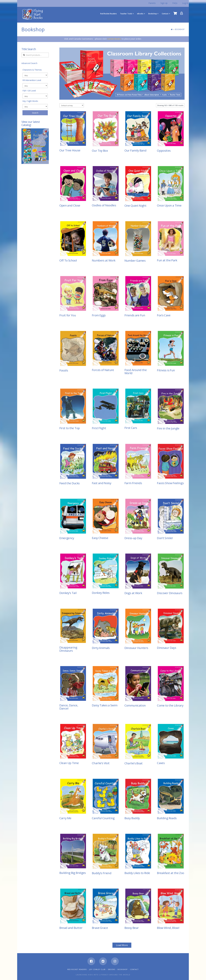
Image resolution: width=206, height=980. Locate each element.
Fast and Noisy (101, 483)
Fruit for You (68, 315)
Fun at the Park (167, 260)
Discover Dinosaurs (170, 593)
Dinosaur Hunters (136, 648)
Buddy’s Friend (102, 873)
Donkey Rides (101, 593)
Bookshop (180, 29)
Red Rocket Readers (77, 969)
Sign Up (164, 3)
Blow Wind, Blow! (168, 928)
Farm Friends (133, 483)
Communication (135, 705)
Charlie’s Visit (101, 763)
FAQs (175, 3)
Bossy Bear (132, 928)
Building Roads (167, 818)
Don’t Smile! (165, 538)
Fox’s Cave (164, 315)
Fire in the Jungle (168, 428)
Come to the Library (170, 705)
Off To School (68, 260)
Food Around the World (136, 371)
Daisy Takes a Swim (105, 705)
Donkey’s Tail (68, 593)
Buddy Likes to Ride (137, 873)
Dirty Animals (101, 648)
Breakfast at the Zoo (170, 873)
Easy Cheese (100, 538)
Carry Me (65, 818)
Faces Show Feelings (170, 483)
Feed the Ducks (70, 483)
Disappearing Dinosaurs (68, 649)
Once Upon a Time (169, 205)
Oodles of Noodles (104, 205)
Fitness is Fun (166, 370)
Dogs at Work (133, 593)
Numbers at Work (104, 260)
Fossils (64, 370)
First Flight (99, 428)
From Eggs (99, 315)
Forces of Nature (103, 370)
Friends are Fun (135, 315)
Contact (134, 969)
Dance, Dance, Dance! (69, 707)
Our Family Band (135, 150)
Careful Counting (103, 818)
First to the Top (70, 428)
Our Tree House (70, 150)
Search (35, 113)
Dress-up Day (133, 538)
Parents (152, 3)
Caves (161, 763)
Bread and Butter (71, 928)
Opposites (164, 151)
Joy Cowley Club (97, 969)
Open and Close (70, 205)
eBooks (112, 969)
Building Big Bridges (73, 873)
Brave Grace (100, 928)
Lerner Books (114, 39)
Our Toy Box (100, 151)
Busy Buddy (132, 818)
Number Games (135, 260)
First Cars (131, 428)
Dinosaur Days (167, 648)
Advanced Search (29, 63)
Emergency (67, 538)
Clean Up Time (69, 763)
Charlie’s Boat (134, 763)
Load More (122, 945)
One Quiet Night (135, 206)
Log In (185, 3)
